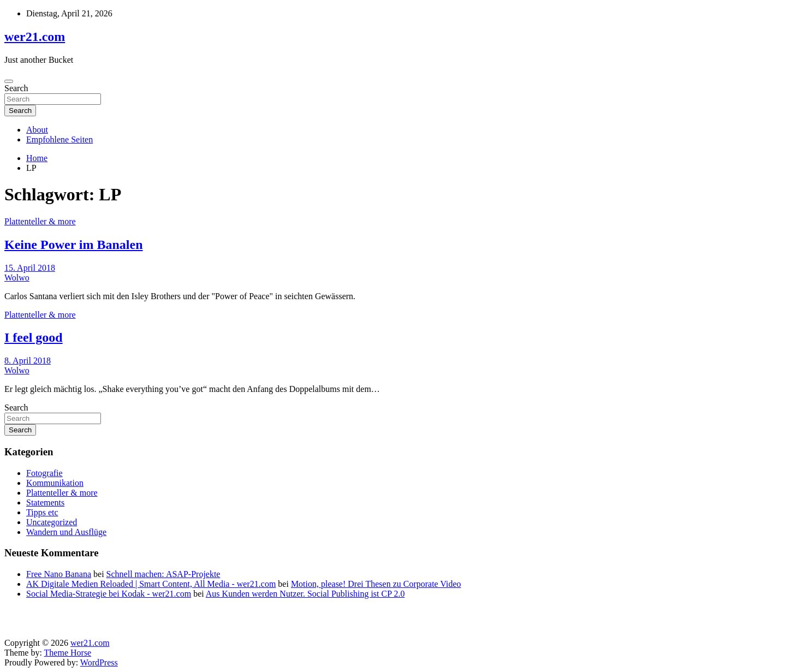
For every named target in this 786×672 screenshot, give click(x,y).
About (37, 130)
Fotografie (44, 473)
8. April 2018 (28, 361)
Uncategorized (52, 522)
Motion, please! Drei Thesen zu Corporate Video (376, 584)
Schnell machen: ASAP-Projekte (163, 574)
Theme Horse (68, 653)
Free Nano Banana (59, 574)
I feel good (34, 337)
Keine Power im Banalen (74, 245)
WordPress (99, 662)
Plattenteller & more (40, 221)
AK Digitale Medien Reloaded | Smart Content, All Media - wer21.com (151, 584)
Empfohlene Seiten (59, 139)
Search (16, 88)
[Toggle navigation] (9, 81)
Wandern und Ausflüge (66, 532)
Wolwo (17, 278)
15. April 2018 (30, 268)
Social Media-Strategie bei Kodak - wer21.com (109, 594)
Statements (45, 502)
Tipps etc (42, 512)
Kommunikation (55, 483)
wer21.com (35, 37)
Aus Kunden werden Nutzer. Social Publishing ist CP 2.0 (305, 594)
